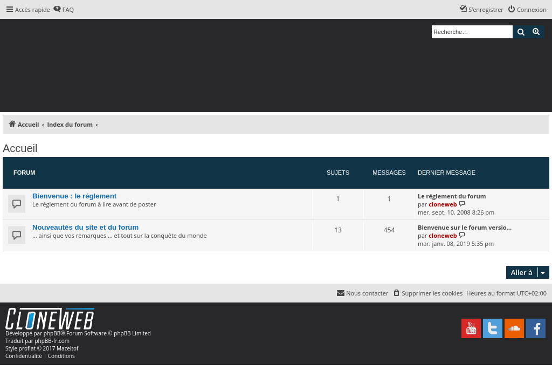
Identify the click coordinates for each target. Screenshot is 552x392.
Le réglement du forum (452, 196)
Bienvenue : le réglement (74, 196)
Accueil (20, 148)
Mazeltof (67, 348)
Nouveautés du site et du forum (85, 227)
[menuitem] (63, 10)
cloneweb (443, 204)
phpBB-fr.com (52, 341)
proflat (27, 348)
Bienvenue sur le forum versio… (465, 227)
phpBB (52, 333)
